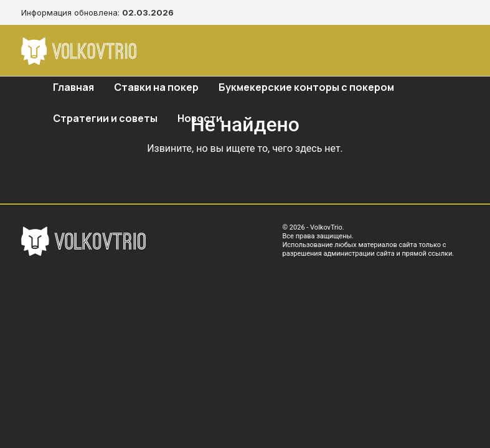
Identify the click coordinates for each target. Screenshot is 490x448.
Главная (73, 87)
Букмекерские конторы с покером (306, 87)
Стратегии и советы (105, 118)
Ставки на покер (156, 87)
